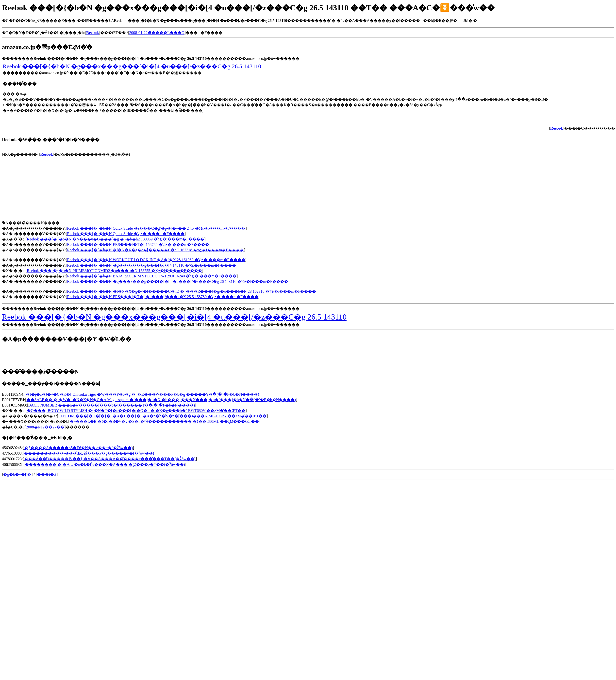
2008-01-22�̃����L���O (157, 33)
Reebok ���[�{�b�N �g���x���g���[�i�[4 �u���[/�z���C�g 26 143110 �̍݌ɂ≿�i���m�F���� (177, 281)
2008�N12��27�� (45, 427)
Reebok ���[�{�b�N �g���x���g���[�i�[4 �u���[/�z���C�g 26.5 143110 (132, 66)
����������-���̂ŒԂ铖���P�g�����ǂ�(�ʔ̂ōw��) (89, 453)
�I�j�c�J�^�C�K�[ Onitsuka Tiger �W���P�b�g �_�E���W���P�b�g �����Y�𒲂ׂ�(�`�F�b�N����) (142, 394)
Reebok (47, 154)
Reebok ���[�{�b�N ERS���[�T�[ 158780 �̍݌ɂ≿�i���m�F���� (138, 245)
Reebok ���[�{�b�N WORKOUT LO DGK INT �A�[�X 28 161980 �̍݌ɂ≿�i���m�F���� (156, 260)
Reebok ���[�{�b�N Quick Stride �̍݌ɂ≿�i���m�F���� (126, 234)
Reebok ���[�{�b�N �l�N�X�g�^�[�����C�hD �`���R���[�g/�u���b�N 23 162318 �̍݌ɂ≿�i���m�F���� (191, 291)
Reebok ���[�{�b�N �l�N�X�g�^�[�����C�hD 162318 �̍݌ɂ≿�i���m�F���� (155, 250)
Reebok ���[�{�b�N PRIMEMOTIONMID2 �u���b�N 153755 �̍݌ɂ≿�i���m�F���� (114, 271)
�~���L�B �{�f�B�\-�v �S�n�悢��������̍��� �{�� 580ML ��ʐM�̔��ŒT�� (164, 421)
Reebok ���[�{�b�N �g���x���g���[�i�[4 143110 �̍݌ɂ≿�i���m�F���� (151, 265)
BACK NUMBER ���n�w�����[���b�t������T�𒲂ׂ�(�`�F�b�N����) (112, 405)
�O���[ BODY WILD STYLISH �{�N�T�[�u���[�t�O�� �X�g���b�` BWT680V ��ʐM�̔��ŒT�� (136, 411)
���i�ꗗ (47, 474)
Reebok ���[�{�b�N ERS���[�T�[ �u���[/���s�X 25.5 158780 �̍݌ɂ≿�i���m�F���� (163, 297)
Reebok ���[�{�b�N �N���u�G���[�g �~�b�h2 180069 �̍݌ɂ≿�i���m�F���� (116, 239)
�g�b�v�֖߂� (17, 474)
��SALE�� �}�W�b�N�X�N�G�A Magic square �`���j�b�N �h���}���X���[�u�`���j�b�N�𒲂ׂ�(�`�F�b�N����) (161, 400)
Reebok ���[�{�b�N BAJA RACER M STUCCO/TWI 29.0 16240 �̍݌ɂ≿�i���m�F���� (152, 276)
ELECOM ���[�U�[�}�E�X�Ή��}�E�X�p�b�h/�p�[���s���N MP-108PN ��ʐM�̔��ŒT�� (162, 416)
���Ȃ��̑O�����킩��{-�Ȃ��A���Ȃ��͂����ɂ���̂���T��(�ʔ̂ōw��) (110, 459)
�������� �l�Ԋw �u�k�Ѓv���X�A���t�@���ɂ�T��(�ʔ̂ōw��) (105, 465)
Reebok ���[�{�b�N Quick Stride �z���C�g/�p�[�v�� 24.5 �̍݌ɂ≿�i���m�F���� (156, 228)
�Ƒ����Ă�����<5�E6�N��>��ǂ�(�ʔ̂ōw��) (78, 448)
